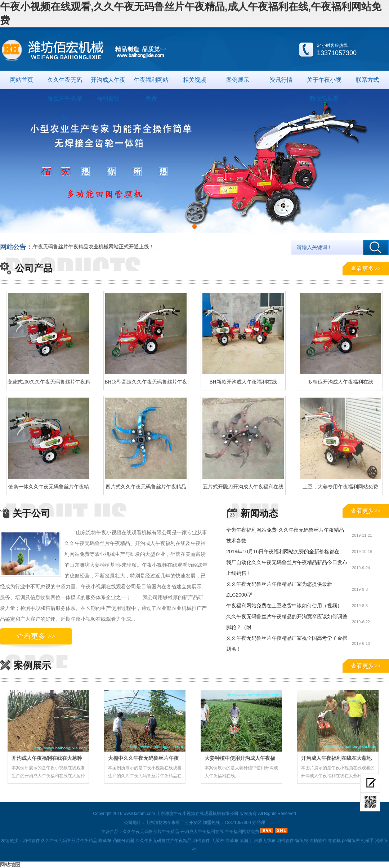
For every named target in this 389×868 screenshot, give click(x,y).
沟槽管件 (31, 841)
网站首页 (22, 80)
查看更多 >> (36, 636)
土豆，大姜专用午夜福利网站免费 (340, 487)
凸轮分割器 (124, 841)
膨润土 (246, 841)
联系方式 (367, 80)
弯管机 (334, 841)
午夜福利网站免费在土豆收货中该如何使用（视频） (284, 606)
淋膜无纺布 (265, 841)
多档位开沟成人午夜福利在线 (340, 382)
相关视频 (194, 80)
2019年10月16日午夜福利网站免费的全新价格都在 (283, 552)
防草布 (105, 841)
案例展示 (238, 80)
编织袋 (301, 841)
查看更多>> (366, 269)
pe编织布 (351, 841)
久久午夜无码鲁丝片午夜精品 (65, 83)
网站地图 (10, 864)
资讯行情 (281, 80)
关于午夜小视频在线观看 (324, 83)
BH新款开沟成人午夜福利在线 (243, 382)
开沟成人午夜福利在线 (108, 83)
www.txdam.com (139, 814)
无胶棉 (218, 841)
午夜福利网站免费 (151, 83)
